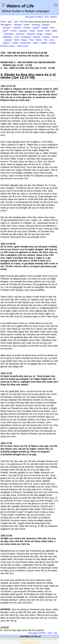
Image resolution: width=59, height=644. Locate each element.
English (45, 28)
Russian (37, 37)
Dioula (36, 28)
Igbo (10, 22)
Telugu (24, 40)
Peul (17, 37)
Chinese (27, 28)
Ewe (53, 28)
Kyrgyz (40, 34)
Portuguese (26, 37)
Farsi (5, 31)
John (16, 22)
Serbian (46, 37)
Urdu (52, 40)
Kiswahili (31, 34)
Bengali (46, 25)
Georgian (23, 31)
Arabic (27, 25)
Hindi (48, 31)
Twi (46, 40)
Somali (55, 37)
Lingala (48, 34)
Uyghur (6, 43)
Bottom (54, 17)
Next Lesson (23, 46)
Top (55, 633)
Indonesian (9, 34)
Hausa (40, 31)
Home (3, 22)
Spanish (8, 40)
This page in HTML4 (34, 17)
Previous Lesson (8, 46)
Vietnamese (26, 43)
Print (47, 17)
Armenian (36, 25)
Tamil (16, 40)
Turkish (39, 40)
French (14, 31)
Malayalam (8, 37)
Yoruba (52, 43)
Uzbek (15, 43)
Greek (32, 31)
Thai (31, 40)
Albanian (18, 25)
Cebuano (17, 28)
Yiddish (44, 43)
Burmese (7, 28)
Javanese (20, 34)
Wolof (36, 43)
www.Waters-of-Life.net (30, 636)
